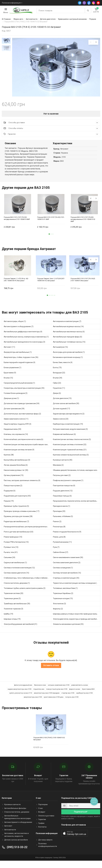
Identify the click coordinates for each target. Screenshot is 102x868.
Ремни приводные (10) (13, 539)
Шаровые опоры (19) (12, 621)
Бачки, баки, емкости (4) (63, 364)
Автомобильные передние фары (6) (68, 339)
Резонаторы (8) (59, 529)
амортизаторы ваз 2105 (33, 699)
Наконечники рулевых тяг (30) (16, 472)
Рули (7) (56, 549)
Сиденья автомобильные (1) (15, 565)
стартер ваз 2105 (68, 695)
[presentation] (91, 42)
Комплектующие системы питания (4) (19, 452)
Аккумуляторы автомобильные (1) (18, 354)
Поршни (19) (9, 503)
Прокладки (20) (59, 513)
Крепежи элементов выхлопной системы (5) (71, 457)
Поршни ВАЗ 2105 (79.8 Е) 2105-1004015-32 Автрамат (49, 741)
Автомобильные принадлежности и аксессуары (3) (24, 344)
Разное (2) (57, 524)
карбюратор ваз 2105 (84, 695)
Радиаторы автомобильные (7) (16, 524)
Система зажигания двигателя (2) (67, 565)
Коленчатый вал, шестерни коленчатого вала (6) (23, 441)
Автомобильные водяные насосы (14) (68, 329)
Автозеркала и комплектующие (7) (67, 323)
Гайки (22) (57, 385)
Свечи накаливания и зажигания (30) (68, 559)
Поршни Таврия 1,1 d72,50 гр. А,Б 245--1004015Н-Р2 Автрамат (16, 282)
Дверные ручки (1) (11, 400)
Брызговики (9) (10, 375)
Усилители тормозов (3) (13, 611)
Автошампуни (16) (60, 349)
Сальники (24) (9, 559)
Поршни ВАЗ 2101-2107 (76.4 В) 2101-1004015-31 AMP (51, 220)
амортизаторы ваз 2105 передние (47, 695)
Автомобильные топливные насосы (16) (69, 344)
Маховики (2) (58, 467)
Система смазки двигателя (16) (16, 575)
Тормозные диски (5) (12, 601)
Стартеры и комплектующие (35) (66, 580)
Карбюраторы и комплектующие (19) (68, 426)
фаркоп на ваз (75, 691)
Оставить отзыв (51, 667)
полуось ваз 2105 (72, 699)
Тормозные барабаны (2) (63, 595)
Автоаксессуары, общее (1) (15, 323)
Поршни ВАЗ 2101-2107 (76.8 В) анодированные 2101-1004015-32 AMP (83, 221)
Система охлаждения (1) (63, 570)
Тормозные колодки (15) (63, 601)
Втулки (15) (8, 380)
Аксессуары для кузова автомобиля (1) (69, 354)
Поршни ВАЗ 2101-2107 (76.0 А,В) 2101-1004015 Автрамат (83, 282)
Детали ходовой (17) (61, 411)
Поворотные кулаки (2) (13, 488)
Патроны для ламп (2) (62, 477)
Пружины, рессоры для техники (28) (18, 518)
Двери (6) (57, 395)
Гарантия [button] (51, 136)
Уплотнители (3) (59, 606)
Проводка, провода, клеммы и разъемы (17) (22, 513)
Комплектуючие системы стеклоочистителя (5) (72, 441)
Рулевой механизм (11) (62, 544)
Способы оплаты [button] (51, 130)
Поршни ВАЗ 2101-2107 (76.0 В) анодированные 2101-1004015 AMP (17, 220)
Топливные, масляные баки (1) (65, 590)
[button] (49, 236)
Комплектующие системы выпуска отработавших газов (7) (27, 447)
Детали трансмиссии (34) (14, 411)
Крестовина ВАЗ (88, 691)
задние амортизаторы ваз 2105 (19, 691)
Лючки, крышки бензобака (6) (16, 467)
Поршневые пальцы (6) (62, 498)
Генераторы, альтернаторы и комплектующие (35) (24, 390)
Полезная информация (11, 3)
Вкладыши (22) (59, 375)
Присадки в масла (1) (62, 508)
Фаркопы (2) (58, 611)
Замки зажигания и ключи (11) (16, 421)
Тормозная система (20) (14, 595)
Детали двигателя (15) (62, 400)
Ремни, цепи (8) (59, 539)
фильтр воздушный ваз (23, 687)
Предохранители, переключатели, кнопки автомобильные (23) (77, 503)
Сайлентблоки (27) (61, 554)
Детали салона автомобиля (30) (66, 406)
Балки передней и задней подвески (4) (20, 364)
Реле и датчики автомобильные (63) (19, 534)
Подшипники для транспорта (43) (17, 498)
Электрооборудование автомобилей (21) (20, 626)
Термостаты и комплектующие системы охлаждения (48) (76, 585)
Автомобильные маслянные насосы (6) (69, 334)
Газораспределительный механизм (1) (19, 385)
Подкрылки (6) (10, 493)
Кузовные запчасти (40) (63, 462)
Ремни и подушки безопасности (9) (67, 534)
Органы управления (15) (14, 477)
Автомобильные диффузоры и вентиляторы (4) (23, 334)
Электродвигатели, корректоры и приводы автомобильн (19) (77, 621)
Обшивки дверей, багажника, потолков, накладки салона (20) (77, 472)
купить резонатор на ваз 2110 (21, 695)
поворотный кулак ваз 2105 (57, 691)
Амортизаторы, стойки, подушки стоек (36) (21, 359)
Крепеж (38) (9, 457)
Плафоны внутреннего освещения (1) (68, 483)
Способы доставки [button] (51, 125)
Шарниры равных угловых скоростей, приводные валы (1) (76, 616)
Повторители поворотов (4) (64, 488)
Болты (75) (57, 370)
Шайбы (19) (8, 616)
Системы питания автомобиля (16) (67, 575)
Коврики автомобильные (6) (64, 436)
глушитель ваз (39, 691)
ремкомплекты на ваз (80, 687)
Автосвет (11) (9, 349)
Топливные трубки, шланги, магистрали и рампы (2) (25, 590)
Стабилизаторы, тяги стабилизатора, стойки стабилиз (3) (27, 580)
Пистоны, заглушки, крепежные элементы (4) (22, 483)
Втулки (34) (58, 380)
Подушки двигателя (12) (63, 493)
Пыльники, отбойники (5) (63, 518)
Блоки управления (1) (13, 370)
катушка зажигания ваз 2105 (59, 687)
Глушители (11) (59, 390)
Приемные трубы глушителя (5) (16, 508)
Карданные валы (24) (12, 431)
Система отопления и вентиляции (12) (19, 570)
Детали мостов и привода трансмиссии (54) (22, 406)
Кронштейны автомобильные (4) (17, 462)
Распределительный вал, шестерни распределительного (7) (27, 529)
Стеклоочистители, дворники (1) (17, 585)
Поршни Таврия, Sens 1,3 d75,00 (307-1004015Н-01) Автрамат (51, 282)
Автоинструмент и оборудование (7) (19, 329)
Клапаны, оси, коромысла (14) (16, 436)
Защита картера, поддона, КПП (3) (17, 426)
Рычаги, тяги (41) (11, 554)
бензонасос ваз (40, 687)
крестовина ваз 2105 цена (54, 699)
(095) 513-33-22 (15, 849)
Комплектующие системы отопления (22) (70, 447)
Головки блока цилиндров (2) (16, 395)
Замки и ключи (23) (61, 421)
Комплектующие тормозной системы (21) (70, 452)
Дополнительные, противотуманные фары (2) (22, 416)
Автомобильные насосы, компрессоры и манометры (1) (26, 339)
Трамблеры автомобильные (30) (17, 606)
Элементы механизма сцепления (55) (68, 626)
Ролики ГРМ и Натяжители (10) (16, 544)
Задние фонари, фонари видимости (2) (69, 416)
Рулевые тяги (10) (11, 549)
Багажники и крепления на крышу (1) (68, 359)
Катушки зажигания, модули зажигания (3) (70, 431)
